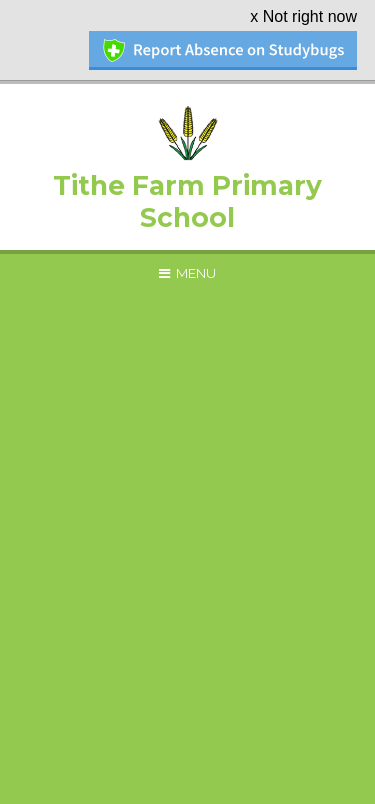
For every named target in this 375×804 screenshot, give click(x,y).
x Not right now (303, 16)
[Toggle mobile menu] (187, 273)
